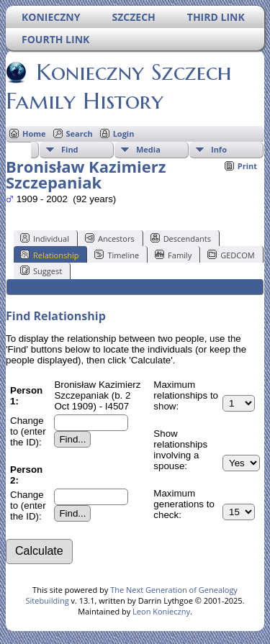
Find (70, 149)
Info (219, 149)
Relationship (49, 255)
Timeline (117, 255)
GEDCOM (231, 255)
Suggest (41, 271)
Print (247, 166)
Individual (45, 238)
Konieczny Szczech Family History (119, 86)
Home (34, 133)
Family (173, 255)
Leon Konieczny (161, 611)
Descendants (181, 238)
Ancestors (110, 238)
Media (148, 149)
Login (124, 133)
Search (80, 133)
